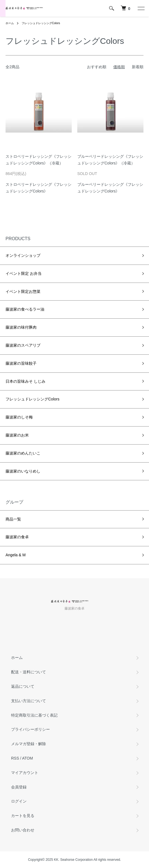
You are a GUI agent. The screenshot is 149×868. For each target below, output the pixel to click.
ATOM (28, 758)
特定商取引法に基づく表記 (34, 715)
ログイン (19, 801)
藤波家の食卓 (17, 537)
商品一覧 (13, 519)
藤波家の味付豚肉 (21, 327)
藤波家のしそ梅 (19, 417)
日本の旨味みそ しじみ (25, 381)
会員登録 (19, 787)
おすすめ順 (97, 67)
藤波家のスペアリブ (23, 345)
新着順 (138, 67)
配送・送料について (29, 672)
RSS (15, 758)
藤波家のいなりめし (23, 471)
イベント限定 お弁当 (24, 273)
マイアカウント (25, 773)
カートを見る (23, 816)
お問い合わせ (23, 830)
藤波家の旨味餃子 (21, 363)
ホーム (10, 23)
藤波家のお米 (17, 435)
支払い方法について (29, 701)
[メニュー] (141, 8)
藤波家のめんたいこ (23, 453)
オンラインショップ (23, 255)
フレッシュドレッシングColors (41, 23)
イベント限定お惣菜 (23, 291)
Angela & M (16, 555)
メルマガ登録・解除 (29, 744)
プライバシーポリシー (30, 729)
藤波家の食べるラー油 (25, 309)
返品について (23, 686)
